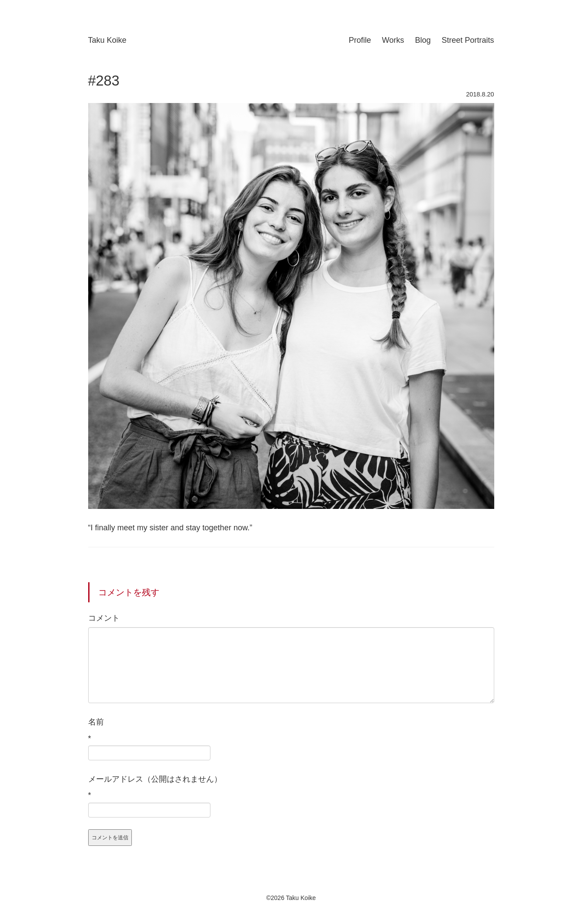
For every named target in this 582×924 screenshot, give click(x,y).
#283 (104, 81)
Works (393, 40)
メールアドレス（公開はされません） (155, 779)
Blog (423, 40)
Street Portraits (468, 40)
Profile (360, 40)
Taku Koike (107, 40)
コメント (104, 618)
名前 (96, 722)
